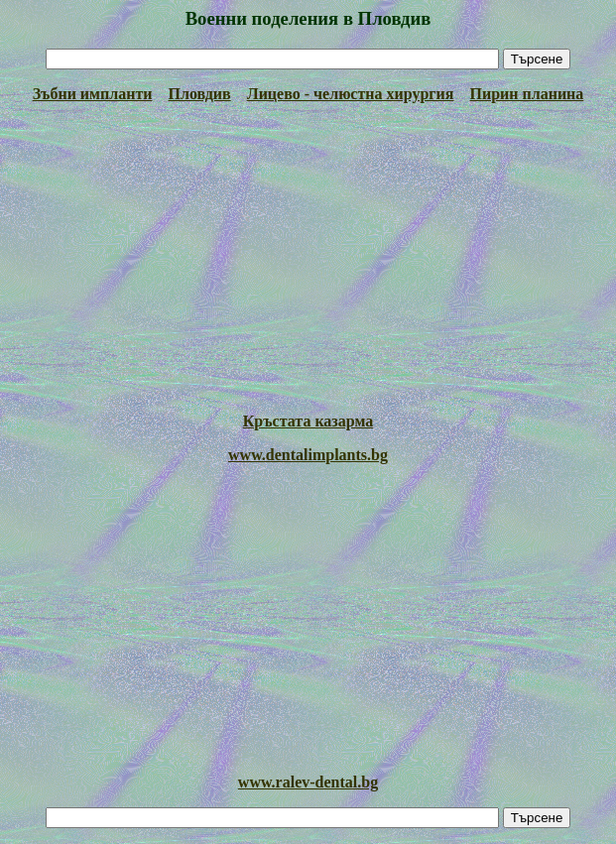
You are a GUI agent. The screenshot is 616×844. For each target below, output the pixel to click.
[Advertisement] (308, 258)
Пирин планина (526, 94)
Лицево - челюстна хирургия (351, 94)
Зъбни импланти (93, 94)
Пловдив (199, 94)
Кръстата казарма (308, 421)
